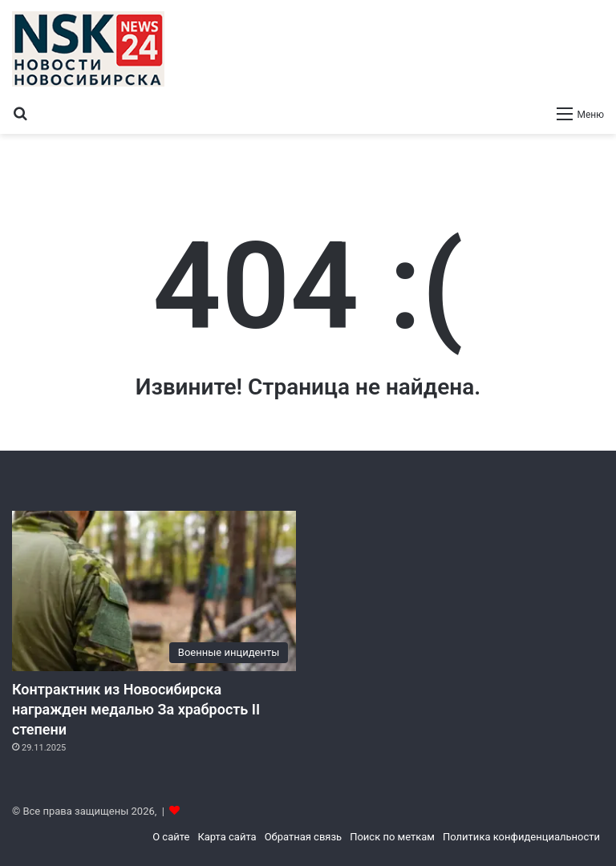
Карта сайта (227, 837)
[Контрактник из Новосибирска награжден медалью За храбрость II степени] (154, 591)
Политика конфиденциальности (521, 837)
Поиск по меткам (392, 837)
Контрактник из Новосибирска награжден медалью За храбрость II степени (136, 709)
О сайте (171, 837)
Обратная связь (304, 837)
